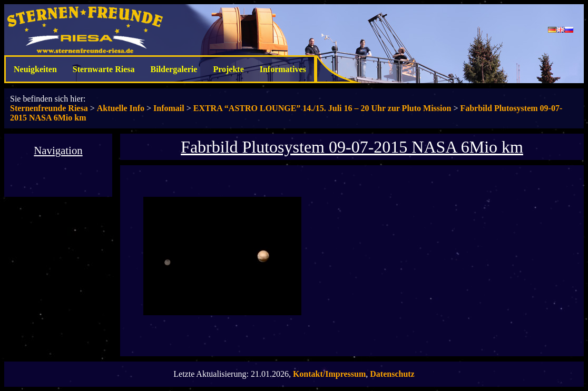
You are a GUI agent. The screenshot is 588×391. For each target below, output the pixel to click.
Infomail (169, 108)
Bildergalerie (174, 69)
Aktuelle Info (121, 108)
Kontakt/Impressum (329, 374)
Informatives (283, 69)
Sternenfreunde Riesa (49, 108)
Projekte (228, 69)
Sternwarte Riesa (104, 69)
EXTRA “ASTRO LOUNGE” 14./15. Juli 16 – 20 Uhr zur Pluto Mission (322, 108)
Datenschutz (392, 374)
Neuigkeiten (35, 69)
